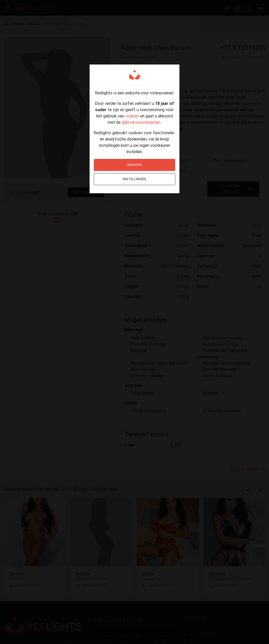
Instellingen (134, 179)
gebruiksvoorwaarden (141, 122)
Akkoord (134, 165)
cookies (132, 116)
